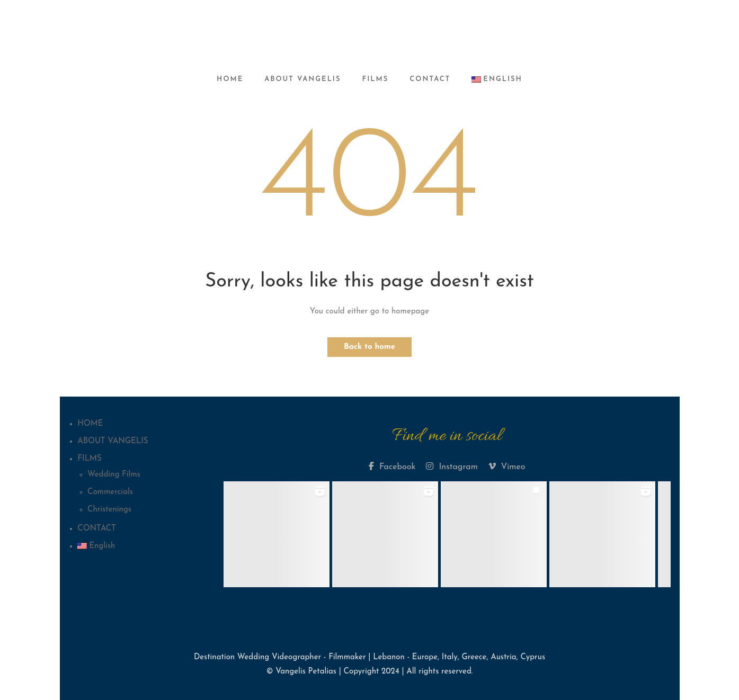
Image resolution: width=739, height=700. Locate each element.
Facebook (392, 466)
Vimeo (507, 466)
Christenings (109, 510)
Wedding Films (114, 475)
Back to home (369, 347)
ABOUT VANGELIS (302, 79)
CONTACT (430, 79)
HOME (230, 79)
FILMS (376, 79)
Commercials (110, 492)
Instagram (452, 466)
